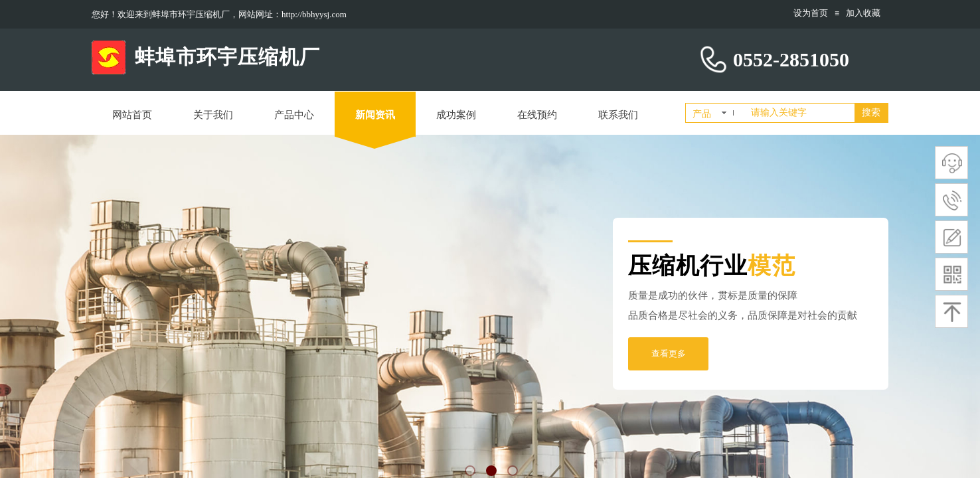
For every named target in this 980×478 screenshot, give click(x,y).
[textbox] (800, 113)
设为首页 (811, 13)
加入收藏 (863, 13)
